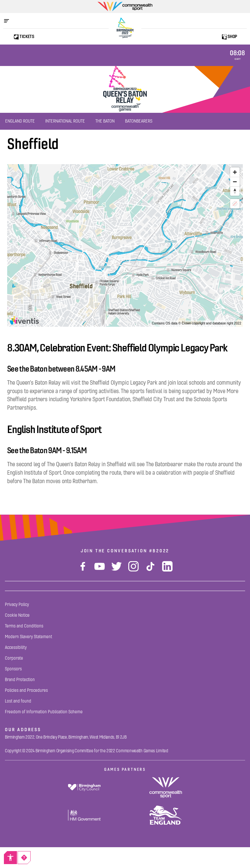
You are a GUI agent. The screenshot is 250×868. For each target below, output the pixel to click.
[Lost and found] (18, 701)
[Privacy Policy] (17, 605)
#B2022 (159, 551)
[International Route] (65, 121)
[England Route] (20, 121)
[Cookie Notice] (17, 615)
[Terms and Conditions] (24, 626)
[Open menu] (10, 21)
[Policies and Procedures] (26, 690)
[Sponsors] (13, 669)
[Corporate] (14, 658)
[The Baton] (105, 121)
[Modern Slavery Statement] (28, 637)
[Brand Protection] (20, 680)
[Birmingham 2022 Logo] (125, 28)
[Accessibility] (10, 858)
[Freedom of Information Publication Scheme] (44, 712)
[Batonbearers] (139, 121)
